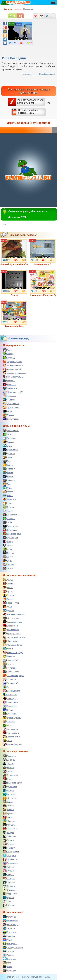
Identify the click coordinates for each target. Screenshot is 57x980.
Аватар (8, 580)
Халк (7, 725)
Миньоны (9, 656)
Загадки (8, 354)
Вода (7, 446)
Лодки (8, 940)
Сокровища (10, 530)
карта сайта (36, 977)
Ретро (8, 411)
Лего (7, 484)
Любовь (8, 492)
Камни (8, 473)
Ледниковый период (14, 637)
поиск (18, 977)
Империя (9, 469)
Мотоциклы (10, 944)
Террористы (10, 894)
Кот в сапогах (11, 630)
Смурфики (10, 706)
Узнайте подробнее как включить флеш (30, 101)
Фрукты (8, 553)
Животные (10, 798)
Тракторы (9, 970)
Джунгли (9, 453)
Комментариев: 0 (29, 74)
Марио (8, 649)
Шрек (7, 741)
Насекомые (10, 829)
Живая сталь (11, 618)
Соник (8, 710)
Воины (8, 771)
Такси (7, 963)
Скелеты (9, 882)
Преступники (11, 852)
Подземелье (10, 526)
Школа (8, 568)
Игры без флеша (13, 361)
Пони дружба (11, 683)
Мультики (9, 499)
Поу (7, 687)
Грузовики (9, 932)
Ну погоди (9, 668)
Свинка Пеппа (11, 691)
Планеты (9, 518)
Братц (8, 591)
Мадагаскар (10, 641)
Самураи (9, 878)
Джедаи (8, 790)
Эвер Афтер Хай (12, 744)
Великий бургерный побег (14, 252)
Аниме (8, 350)
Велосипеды (11, 924)
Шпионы (9, 905)
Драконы (9, 794)
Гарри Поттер (11, 603)
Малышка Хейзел (13, 645)
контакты (26, 977)
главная (11, 977)
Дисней (8, 610)
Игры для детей (12, 369)
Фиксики (9, 721)
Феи (7, 901)
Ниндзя (8, 832)
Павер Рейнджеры (13, 675)
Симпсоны (10, 695)
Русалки (9, 871)
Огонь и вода (11, 672)
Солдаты (9, 886)
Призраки (9, 855)
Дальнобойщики (12, 783)
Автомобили (10, 921)
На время (9, 396)
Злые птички (11, 626)
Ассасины (9, 756)
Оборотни (9, 836)
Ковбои (8, 810)
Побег (8, 522)
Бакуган (8, 584)
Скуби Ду (9, 698)
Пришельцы (10, 863)
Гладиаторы (10, 775)
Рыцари (8, 875)
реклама (46, 977)
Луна (7, 488)
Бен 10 (8, 587)
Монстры (9, 821)
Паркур (8, 511)
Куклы (8, 813)
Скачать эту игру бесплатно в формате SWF (28, 214)
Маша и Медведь (13, 653)
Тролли (8, 898)
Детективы (10, 787)
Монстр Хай (10, 660)
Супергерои (10, 538)
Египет (8, 457)
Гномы (8, 779)
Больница (9, 438)
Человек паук (11, 733)
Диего (8, 607)
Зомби (8, 802)
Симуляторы (11, 419)
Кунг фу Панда (12, 633)
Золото (8, 465)
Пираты (8, 840)
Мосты (8, 496)
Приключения (11, 407)
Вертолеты (10, 928)
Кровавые (9, 384)
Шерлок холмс (11, 737)
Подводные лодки (13, 947)
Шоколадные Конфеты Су (42, 283)
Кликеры (9, 381)
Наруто (8, 664)
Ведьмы (9, 764)
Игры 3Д (9, 358)
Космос (8, 476)
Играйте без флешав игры (29, 112)
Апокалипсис (11, 430)
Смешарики (10, 702)
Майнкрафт (10, 388)
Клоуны (8, 806)
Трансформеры (12, 718)
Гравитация (10, 450)
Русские (9, 415)
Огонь (8, 503)
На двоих (9, 400)
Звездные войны (12, 622)
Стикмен (9, 890)
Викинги (9, 767)
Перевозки (10, 515)
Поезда (8, 951)
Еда (7, 461)
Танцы (8, 541)
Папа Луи (9, 679)
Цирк (7, 561)
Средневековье (12, 534)
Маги (7, 817)
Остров (8, 507)
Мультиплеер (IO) (13, 392)
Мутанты (9, 825)
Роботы (8, 867)
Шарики (8, 564)
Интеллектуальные (14, 377)
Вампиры (9, 760)
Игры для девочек (13, 365)
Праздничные (11, 404)
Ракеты (8, 955)
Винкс (8, 599)
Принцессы (10, 859)
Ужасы (8, 545)
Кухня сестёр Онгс (14, 314)
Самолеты (10, 959)
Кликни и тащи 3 (43, 252)
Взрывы (8, 442)
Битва (8, 434)
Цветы (8, 557)
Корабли (9, 936)
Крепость (9, 480)
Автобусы (9, 917)
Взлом (14, 283)
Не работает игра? (47, 74)
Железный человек (14, 614)
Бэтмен (8, 595)
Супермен (9, 714)
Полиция (9, 848)
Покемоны (10, 844)
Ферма (8, 549)
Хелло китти (10, 729)
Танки (8, 967)
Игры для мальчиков (14, 373)
